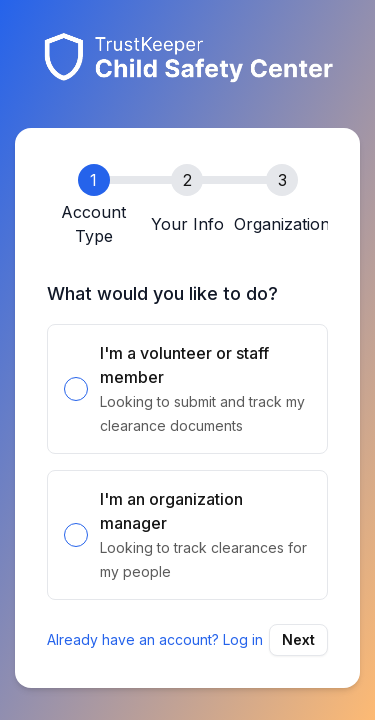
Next (298, 639)
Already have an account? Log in (155, 639)
